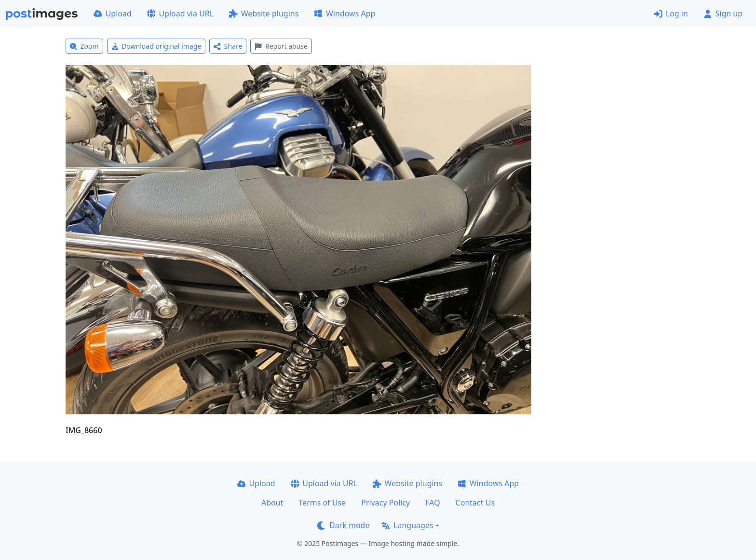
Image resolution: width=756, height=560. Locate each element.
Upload (113, 14)
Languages (407, 525)
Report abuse (281, 46)
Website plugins (264, 14)
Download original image (156, 46)
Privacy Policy (385, 503)
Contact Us (475, 503)
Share (228, 46)
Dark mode (343, 525)
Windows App (344, 14)
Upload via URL (180, 14)
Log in (671, 14)
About (272, 503)
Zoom (84, 46)
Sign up (723, 14)
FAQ (432, 503)
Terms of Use (322, 503)
